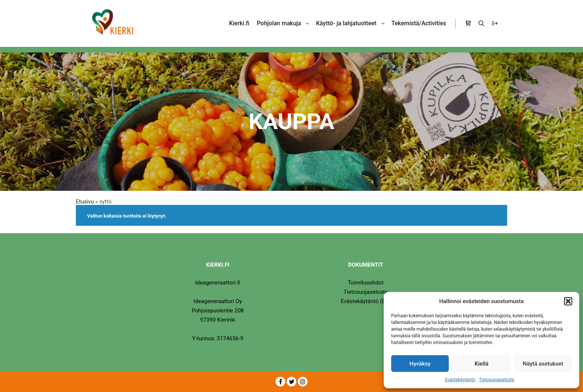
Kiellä (481, 364)
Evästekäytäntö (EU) (365, 301)
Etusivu (85, 202)
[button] (568, 301)
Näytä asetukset (543, 364)
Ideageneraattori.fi (218, 283)
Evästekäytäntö (460, 380)
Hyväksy (420, 364)
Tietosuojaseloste (497, 380)
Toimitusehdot (365, 283)
